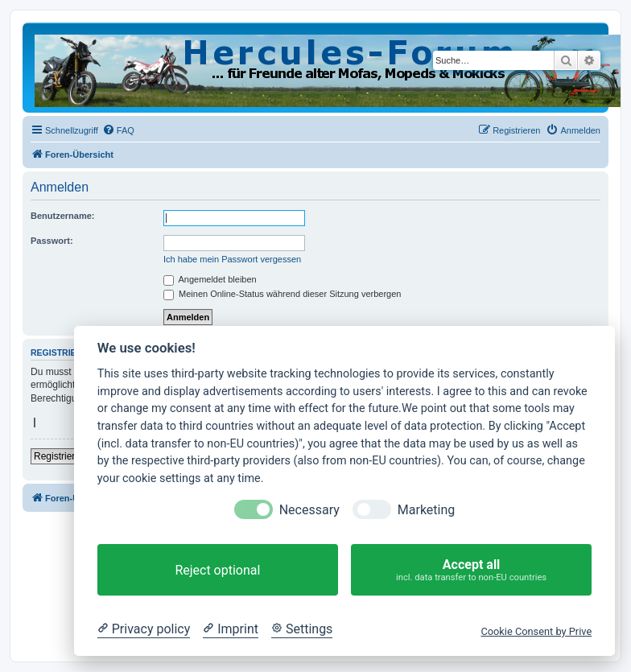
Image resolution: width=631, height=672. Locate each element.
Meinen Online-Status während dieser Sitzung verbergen (282, 294)
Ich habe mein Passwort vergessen (232, 259)
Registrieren (60, 456)
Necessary (309, 510)
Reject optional (217, 570)
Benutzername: (62, 216)
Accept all (471, 570)
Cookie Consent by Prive (536, 631)
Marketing (426, 510)
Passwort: (52, 241)
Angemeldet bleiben (210, 279)
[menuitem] (118, 130)
